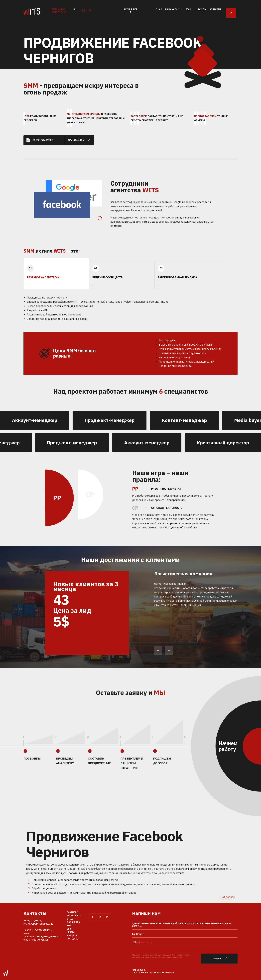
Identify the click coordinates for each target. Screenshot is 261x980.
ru (75, 9)
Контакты (215, 9)
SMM (69, 926)
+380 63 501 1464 (43, 930)
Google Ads (73, 922)
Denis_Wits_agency (47, 936)
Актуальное (130, 9)
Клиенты (201, 9)
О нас (159, 9)
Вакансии (72, 912)
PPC (147, 973)
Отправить (221, 958)
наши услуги (173, 9)
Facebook (156, 973)
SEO (69, 929)
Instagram (168, 973)
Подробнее (228, 897)
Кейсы (189, 9)
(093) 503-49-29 (59, 9)
